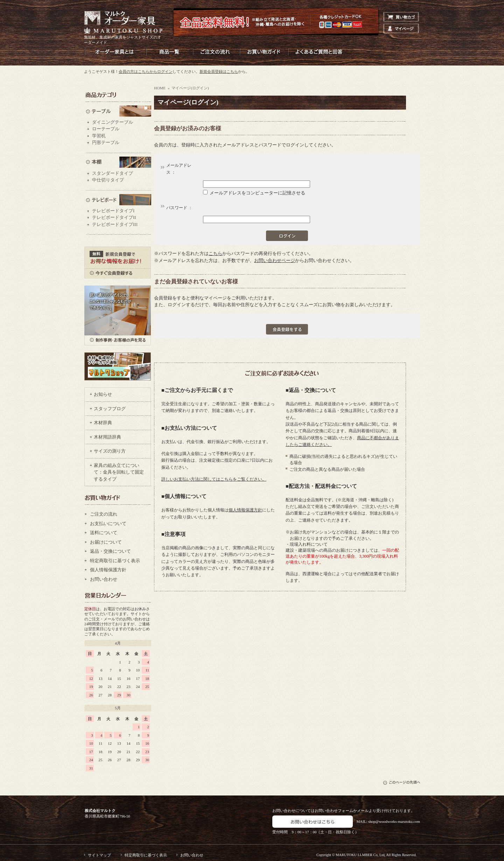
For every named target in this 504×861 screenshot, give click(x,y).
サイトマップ (99, 855)
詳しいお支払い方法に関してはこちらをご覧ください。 (214, 479)
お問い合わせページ (275, 260)
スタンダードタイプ (113, 173)
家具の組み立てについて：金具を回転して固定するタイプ (119, 472)
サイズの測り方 (110, 451)
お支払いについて (108, 524)
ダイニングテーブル (113, 122)
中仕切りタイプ (108, 180)
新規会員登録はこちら (219, 71)
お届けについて (106, 542)
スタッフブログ (110, 409)
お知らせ (103, 394)
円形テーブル (106, 142)
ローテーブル (106, 129)
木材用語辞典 (107, 437)
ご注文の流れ (104, 514)
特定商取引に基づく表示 (115, 561)
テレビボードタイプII (114, 217)
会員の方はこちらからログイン (146, 71)
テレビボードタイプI (113, 211)
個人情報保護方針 (108, 570)
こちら (215, 253)
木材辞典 (103, 423)
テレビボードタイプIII (115, 224)
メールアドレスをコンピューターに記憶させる (257, 193)
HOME (160, 88)
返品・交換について (110, 551)
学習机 (99, 136)
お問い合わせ (104, 579)
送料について (104, 533)
